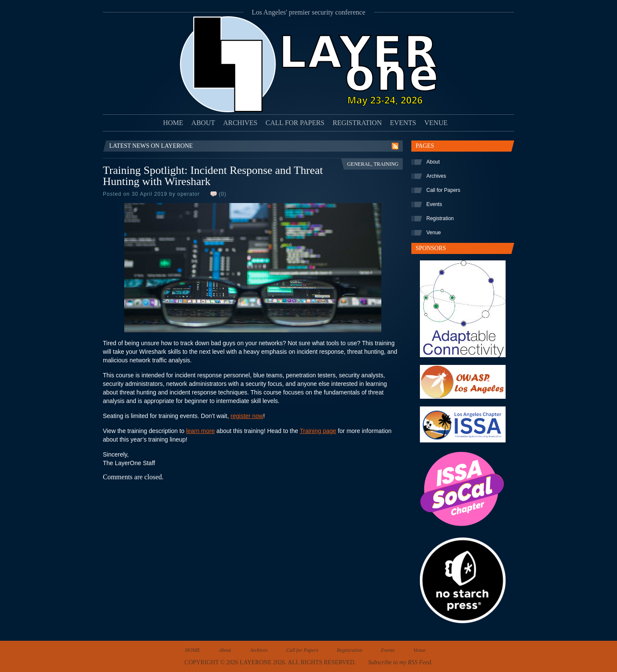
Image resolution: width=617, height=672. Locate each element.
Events (403, 123)
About (203, 123)
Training (386, 164)
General (359, 164)
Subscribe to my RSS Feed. (400, 662)
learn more (200, 431)
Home (173, 123)
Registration (357, 123)
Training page (318, 431)
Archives (240, 123)
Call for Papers (295, 123)
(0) (223, 194)
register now (247, 416)
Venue (436, 123)
